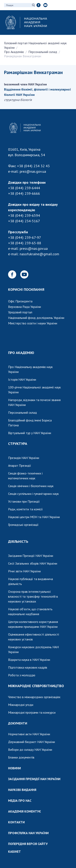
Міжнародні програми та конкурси (32, 712)
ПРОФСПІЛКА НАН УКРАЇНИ (28, 833)
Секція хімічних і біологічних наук (31, 486)
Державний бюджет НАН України (32, 742)
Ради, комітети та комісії (25, 509)
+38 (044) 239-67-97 (25, 237)
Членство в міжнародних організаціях (34, 697)
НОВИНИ (14, 768)
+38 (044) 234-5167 (24, 221)
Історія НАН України (22, 379)
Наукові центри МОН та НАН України (34, 517)
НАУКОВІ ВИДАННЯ (22, 790)
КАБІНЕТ (14, 851)
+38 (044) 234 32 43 (33, 166)
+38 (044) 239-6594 (24, 215)
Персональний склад (43, 52)
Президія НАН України (24, 458)
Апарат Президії (20, 466)
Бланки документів (21, 757)
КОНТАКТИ (16, 822)
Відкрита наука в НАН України (29, 660)
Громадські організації (23, 525)
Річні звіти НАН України (24, 571)
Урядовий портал (20, 312)
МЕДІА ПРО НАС (20, 801)
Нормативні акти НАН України (29, 734)
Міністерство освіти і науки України (33, 323)
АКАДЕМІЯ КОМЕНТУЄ (25, 811)
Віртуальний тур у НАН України (30, 433)
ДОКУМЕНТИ (18, 723)
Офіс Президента (20, 301)
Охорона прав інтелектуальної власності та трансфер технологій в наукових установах (33, 596)
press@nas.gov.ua (34, 248)
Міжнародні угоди (21, 705)
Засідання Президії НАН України (31, 556)
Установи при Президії (24, 501)
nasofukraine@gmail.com (39, 254)
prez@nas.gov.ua (33, 171)
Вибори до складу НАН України (30, 750)
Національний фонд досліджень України (36, 318)
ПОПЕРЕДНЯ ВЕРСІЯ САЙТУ (28, 844)
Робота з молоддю (22, 675)
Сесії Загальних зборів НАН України (33, 563)
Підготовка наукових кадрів (28, 667)
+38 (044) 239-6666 (24, 193)
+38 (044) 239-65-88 (25, 243)
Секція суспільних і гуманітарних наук (33, 494)
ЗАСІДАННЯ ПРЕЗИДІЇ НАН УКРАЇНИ (34, 779)
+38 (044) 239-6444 (24, 188)
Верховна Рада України (25, 307)
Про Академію (14, 52)
